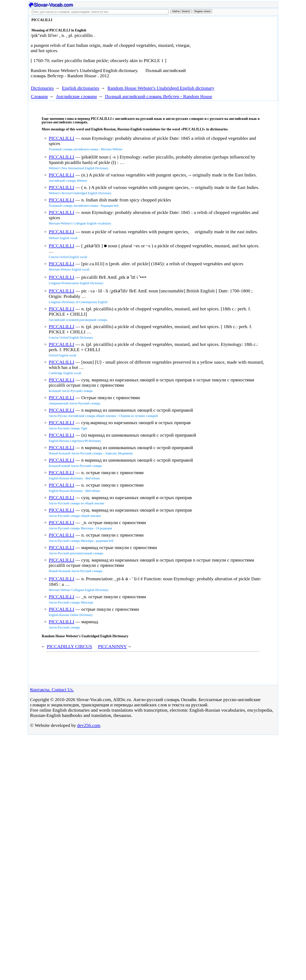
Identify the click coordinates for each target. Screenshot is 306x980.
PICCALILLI (62, 138)
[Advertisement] (232, 49)
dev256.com (89, 725)
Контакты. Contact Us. (52, 690)
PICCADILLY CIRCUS (69, 646)
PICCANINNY (112, 646)
